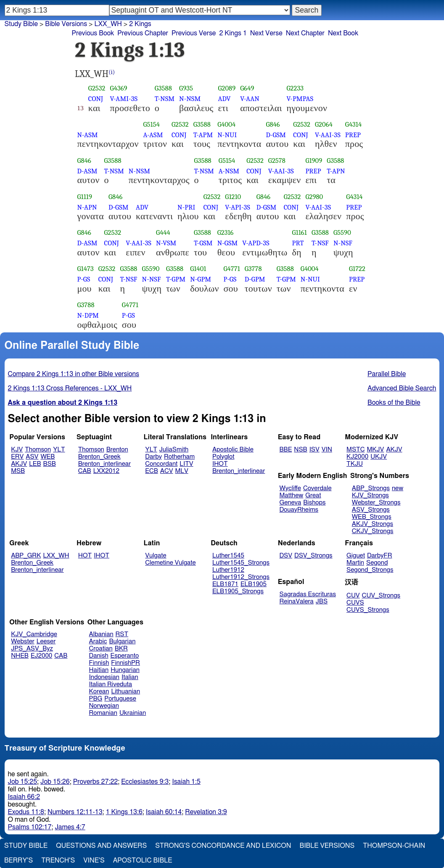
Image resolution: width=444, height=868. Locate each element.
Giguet (356, 556)
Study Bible (21, 24)
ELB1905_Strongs (238, 591)
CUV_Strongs (381, 596)
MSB (18, 471)
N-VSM (166, 243)
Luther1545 (228, 556)
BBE (286, 450)
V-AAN (250, 99)
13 (81, 108)
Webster (23, 641)
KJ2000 (357, 457)
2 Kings (140, 24)
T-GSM (203, 243)
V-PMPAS (300, 99)
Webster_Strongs (376, 503)
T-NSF (320, 243)
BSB (50, 464)
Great (313, 495)
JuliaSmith (174, 450)
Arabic (98, 641)
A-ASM (153, 135)
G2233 (295, 88)
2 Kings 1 (233, 33)
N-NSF (343, 243)
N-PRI (186, 207)
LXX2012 (106, 471)
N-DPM (88, 315)
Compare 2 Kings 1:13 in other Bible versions (74, 374)
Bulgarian (122, 641)
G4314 (354, 124)
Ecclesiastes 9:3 (145, 782)
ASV (32, 457)
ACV (167, 471)
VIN (327, 450)
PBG (96, 699)
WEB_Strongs (372, 517)
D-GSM (276, 135)
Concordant (161, 464)
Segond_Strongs (370, 570)
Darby (153, 457)
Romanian (103, 713)
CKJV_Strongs (373, 531)
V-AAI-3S (328, 135)
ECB (151, 471)
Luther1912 (228, 570)
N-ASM (88, 135)
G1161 (300, 232)
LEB (35, 464)
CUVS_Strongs (368, 610)
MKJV (375, 450)
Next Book (343, 33)
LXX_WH (56, 556)
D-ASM (87, 171)
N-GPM (201, 279)
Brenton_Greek (99, 457)
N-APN (87, 207)
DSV (286, 556)
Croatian (101, 649)
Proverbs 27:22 (96, 782)
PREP (353, 135)
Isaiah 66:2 (24, 797)
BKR (121, 649)
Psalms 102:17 (30, 827)
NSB (300, 450)
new (398, 488)
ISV (314, 450)
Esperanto (125, 656)
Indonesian (104, 677)
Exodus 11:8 (26, 812)
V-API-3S (238, 207)
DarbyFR (380, 556)
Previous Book (93, 33)
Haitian (99, 670)
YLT (59, 450)
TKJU (355, 464)
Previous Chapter (143, 33)
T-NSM (165, 99)
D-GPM (255, 279)
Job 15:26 (55, 782)
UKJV (379, 457)
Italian (130, 677)
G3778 (253, 269)
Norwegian (104, 706)
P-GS (84, 279)
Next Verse (266, 33)
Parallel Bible (387, 374)
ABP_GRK (26, 556)
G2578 (277, 161)
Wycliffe (290, 488)
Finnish (99, 663)
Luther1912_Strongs (241, 577)
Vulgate (156, 556)
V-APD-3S (256, 243)
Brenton (117, 450)
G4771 (232, 269)
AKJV (19, 464)
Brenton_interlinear (104, 464)
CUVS (355, 603)
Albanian (101, 634)
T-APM (203, 135)
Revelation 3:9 (206, 812)
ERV (17, 457)
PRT (298, 243)
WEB (48, 457)
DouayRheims (299, 510)
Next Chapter (305, 33)
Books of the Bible (394, 403)
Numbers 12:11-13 (75, 812)
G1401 (198, 269)
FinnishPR (126, 663)
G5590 (342, 232)
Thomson (38, 450)
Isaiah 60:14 (164, 812)
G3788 (86, 305)
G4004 (226, 124)
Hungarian (125, 670)
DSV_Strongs (313, 556)
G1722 (357, 269)
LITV (186, 464)
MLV (181, 471)
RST (122, 634)
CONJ (96, 99)
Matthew (292, 495)
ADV (224, 99)
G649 (247, 88)
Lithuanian (126, 691)
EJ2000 (41, 656)
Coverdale (317, 488)
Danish (99, 656)
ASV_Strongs (371, 510)
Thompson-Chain (394, 846)
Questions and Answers (101, 846)
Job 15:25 (23, 782)
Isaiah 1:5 (186, 782)
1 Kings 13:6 (124, 812)
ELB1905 (254, 584)
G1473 (86, 269)
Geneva (291, 503)
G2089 (227, 88)
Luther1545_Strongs (241, 563)
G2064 (324, 124)
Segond (377, 563)
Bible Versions (66, 24)
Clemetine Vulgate (170, 563)
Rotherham (179, 457)
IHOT (220, 464)
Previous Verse (194, 33)
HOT (85, 556)
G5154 (152, 124)
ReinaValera (297, 601)
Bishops (314, 503)
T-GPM (176, 279)
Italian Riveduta (111, 684)
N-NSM (190, 99)
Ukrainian (133, 713)
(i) (112, 72)
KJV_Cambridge (34, 634)
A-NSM (229, 171)
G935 (186, 88)
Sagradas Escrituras (308, 594)
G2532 (97, 88)
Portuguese (120, 699)
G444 (163, 232)
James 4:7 (70, 827)
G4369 (119, 88)
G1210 (233, 197)
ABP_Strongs (371, 488)
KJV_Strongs (370, 495)
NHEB (20, 656)
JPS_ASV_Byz (32, 649)
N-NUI (227, 135)
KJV (17, 450)
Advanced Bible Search (402, 388)
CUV (353, 596)
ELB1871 (225, 584)
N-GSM (228, 243)
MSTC (355, 450)
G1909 (314, 161)
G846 (273, 124)
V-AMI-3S (124, 99)
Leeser (46, 641)
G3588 (163, 88)
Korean (99, 691)
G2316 (226, 232)
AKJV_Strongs (373, 524)
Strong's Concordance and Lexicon (223, 846)
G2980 (314, 197)
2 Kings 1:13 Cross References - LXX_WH (70, 388)
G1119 (85, 197)
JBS (322, 601)
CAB (85, 471)
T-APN (336, 171)
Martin (355, 563)
